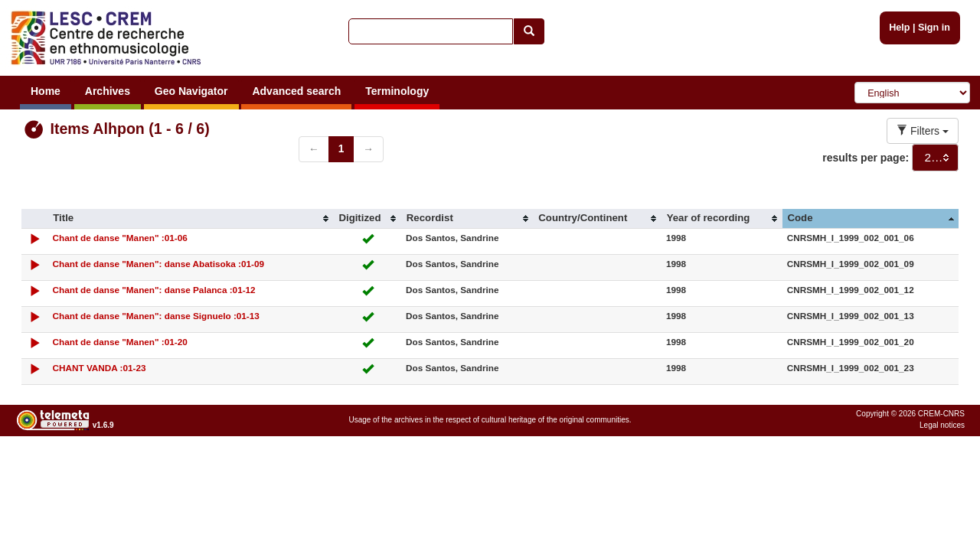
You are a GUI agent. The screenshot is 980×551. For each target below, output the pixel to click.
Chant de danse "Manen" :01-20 (120, 342)
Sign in (934, 28)
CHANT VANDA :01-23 (100, 368)
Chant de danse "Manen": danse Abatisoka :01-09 (158, 264)
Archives (108, 91)
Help (899, 28)
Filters (923, 131)
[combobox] (935, 158)
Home (46, 91)
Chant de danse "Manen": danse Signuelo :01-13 (156, 316)
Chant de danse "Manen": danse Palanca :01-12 (154, 290)
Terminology (397, 91)
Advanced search (296, 91)
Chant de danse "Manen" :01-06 (120, 238)
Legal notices (942, 425)
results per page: (866, 158)
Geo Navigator (191, 91)
